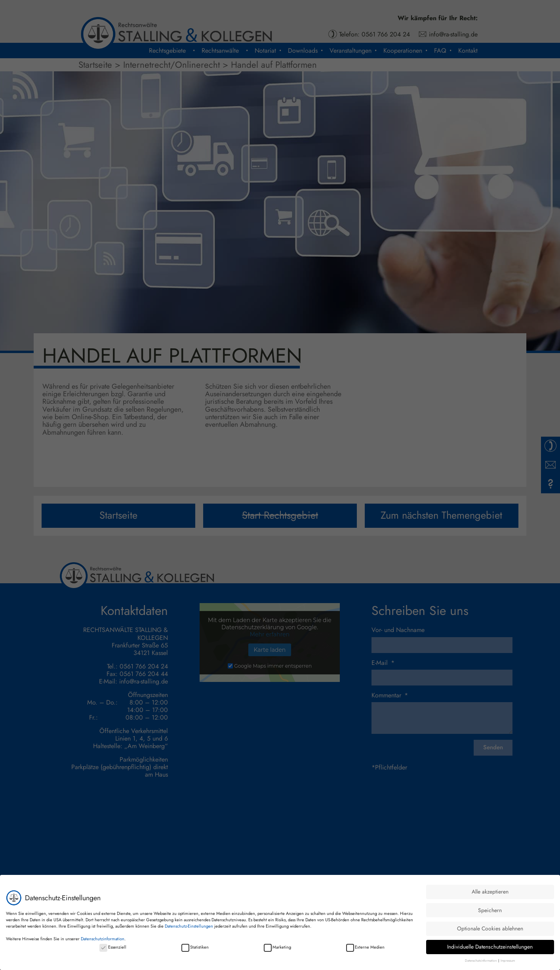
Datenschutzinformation (103, 939)
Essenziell (113, 947)
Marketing (277, 947)
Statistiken (195, 947)
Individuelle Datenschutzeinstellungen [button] (490, 947)
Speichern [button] (490, 910)
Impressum (508, 960)
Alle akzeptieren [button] (490, 892)
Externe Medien (365, 947)
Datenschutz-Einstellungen (189, 926)
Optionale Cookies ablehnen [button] (490, 928)
